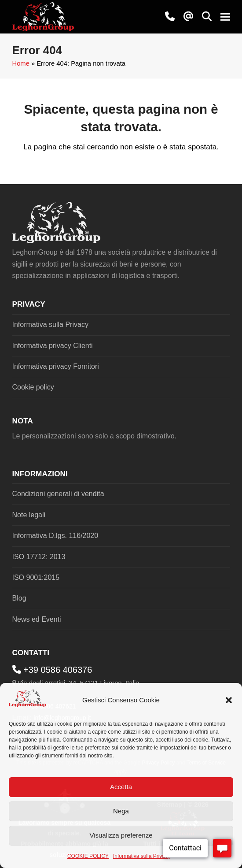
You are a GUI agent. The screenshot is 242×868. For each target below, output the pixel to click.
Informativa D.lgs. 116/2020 (55, 536)
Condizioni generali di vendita (58, 494)
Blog (19, 598)
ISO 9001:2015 (36, 577)
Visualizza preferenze (121, 835)
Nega (121, 811)
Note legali (29, 515)
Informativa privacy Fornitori (56, 366)
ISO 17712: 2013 (39, 557)
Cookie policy (33, 387)
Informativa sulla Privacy (142, 856)
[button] (229, 700)
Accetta (121, 787)
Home (21, 63)
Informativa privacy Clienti (53, 346)
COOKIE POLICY (88, 856)
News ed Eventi (37, 619)
